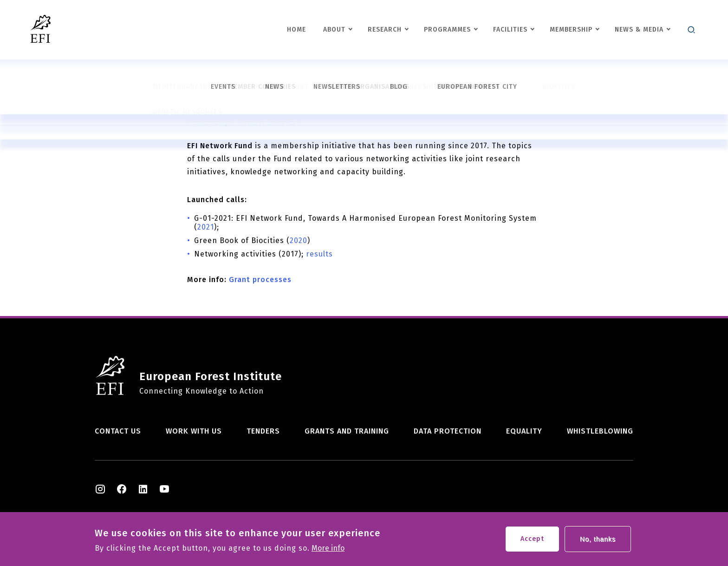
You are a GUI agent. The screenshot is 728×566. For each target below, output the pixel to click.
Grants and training (347, 431)
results (319, 254)
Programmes (447, 30)
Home (296, 30)
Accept (532, 541)
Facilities (510, 30)
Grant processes (260, 280)
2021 (206, 227)
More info (328, 551)
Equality (524, 431)
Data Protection (448, 431)
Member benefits (267, 123)
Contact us (118, 431)
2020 (299, 240)
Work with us (194, 431)
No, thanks (598, 541)
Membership (571, 30)
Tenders (263, 431)
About (334, 30)
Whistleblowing (600, 431)
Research (385, 30)
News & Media (639, 30)
